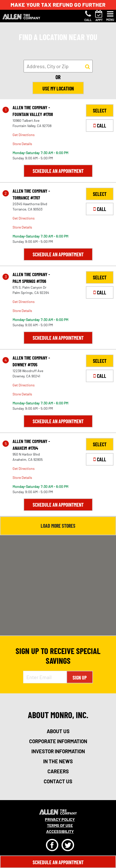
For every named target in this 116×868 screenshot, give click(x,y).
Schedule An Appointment (58, 862)
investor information (58, 751)
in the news (58, 761)
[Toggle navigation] (110, 16)
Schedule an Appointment (58, 171)
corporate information (58, 741)
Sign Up (80, 678)
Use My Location (58, 88)
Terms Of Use (60, 825)
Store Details (22, 144)
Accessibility (60, 831)
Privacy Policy (60, 819)
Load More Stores (58, 526)
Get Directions (24, 135)
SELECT (100, 111)
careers (58, 771)
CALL (100, 126)
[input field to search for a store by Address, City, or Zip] (58, 66)
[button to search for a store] (88, 66)
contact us (58, 781)
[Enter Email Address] (45, 677)
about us (58, 731)
